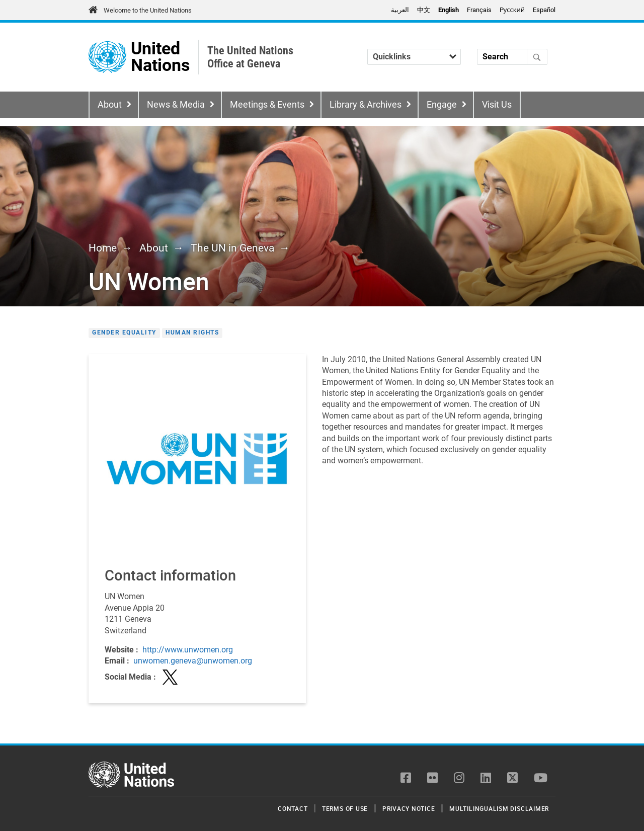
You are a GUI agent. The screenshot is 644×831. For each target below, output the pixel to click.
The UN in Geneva (232, 248)
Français (479, 10)
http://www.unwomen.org (188, 650)
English (449, 10)
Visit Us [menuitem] (497, 105)
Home (103, 248)
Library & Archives (366, 105)
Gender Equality (124, 333)
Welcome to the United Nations (148, 10)
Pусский (512, 10)
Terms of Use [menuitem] (345, 808)
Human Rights (192, 333)
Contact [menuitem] (293, 808)
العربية (400, 10)
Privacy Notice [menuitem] (409, 808)
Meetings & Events (267, 105)
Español (544, 10)
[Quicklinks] (414, 57)
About (110, 105)
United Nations (160, 57)
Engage (442, 105)
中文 (424, 10)
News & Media (176, 105)
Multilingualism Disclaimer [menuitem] (499, 808)
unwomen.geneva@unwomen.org (193, 661)
